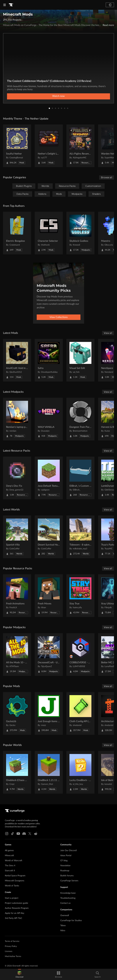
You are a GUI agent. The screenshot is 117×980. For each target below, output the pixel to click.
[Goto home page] (11, 5)
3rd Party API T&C (13, 918)
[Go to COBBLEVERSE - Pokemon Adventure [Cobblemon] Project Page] (80, 655)
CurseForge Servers (69, 881)
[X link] (30, 834)
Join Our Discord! (69, 851)
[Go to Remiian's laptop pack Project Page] (17, 419)
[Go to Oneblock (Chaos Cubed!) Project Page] (17, 772)
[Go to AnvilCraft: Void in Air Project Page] (17, 360)
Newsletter (65, 866)
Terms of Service (12, 941)
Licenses (9, 951)
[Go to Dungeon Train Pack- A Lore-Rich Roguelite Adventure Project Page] (80, 419)
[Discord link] (24, 834)
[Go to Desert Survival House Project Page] (49, 537)
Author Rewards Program (17, 908)
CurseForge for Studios (71, 921)
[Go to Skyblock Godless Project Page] (80, 233)
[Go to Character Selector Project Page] (49, 233)
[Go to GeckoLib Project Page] (17, 713)
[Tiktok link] (12, 834)
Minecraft (9, 856)
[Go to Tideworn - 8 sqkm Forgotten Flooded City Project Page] (80, 537)
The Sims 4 (10, 866)
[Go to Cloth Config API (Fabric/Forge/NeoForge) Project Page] (80, 713)
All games (9, 851)
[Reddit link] (36, 834)
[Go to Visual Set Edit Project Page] (80, 360)
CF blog (64, 861)
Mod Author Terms (13, 956)
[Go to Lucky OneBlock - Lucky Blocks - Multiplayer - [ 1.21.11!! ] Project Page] (80, 772)
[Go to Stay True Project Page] (80, 596)
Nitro (63, 931)
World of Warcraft (14, 861)
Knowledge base (68, 893)
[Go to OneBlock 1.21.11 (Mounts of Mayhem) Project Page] (49, 772)
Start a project (12, 898)
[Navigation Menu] (5, 5)
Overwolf (65, 915)
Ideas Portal (66, 856)
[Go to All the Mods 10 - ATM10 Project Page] (17, 655)
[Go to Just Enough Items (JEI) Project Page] (49, 713)
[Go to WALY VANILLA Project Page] (49, 419)
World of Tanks (12, 886)
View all (108, 333)
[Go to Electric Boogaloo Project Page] (17, 233)
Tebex (63, 926)
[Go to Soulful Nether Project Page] (17, 146)
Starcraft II (10, 871)
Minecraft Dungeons (15, 881)
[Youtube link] (18, 834)
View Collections (59, 317)
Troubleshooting (68, 898)
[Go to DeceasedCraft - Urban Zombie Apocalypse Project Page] (49, 655)
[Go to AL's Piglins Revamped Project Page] (80, 146)
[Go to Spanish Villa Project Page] (17, 537)
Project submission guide (16, 903)
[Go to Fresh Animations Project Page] (17, 596)
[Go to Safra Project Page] (49, 360)
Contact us (65, 903)
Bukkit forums (67, 876)
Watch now (58, 96)
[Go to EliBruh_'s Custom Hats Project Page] (80, 478)
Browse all (107, 178)
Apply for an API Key (15, 913)
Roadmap (65, 871)
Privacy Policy (11, 946)
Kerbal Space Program (15, 876)
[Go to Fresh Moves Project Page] (49, 596)
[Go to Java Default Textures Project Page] (49, 478)
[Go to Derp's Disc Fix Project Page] (17, 478)
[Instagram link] (7, 834)
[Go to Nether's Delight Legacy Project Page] (49, 146)
